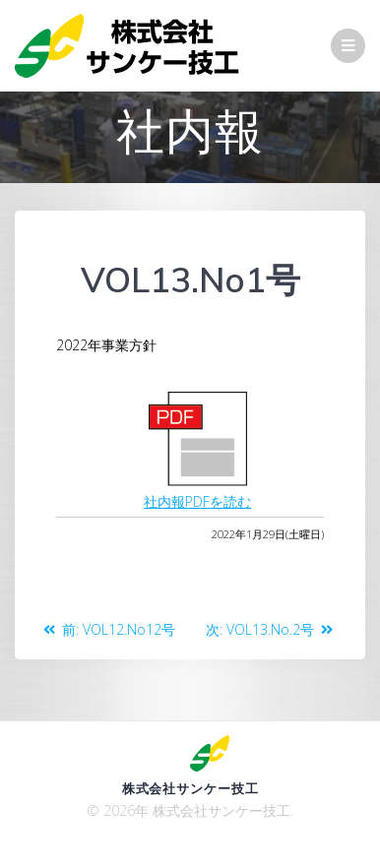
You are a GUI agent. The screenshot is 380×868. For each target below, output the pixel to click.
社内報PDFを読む (197, 501)
